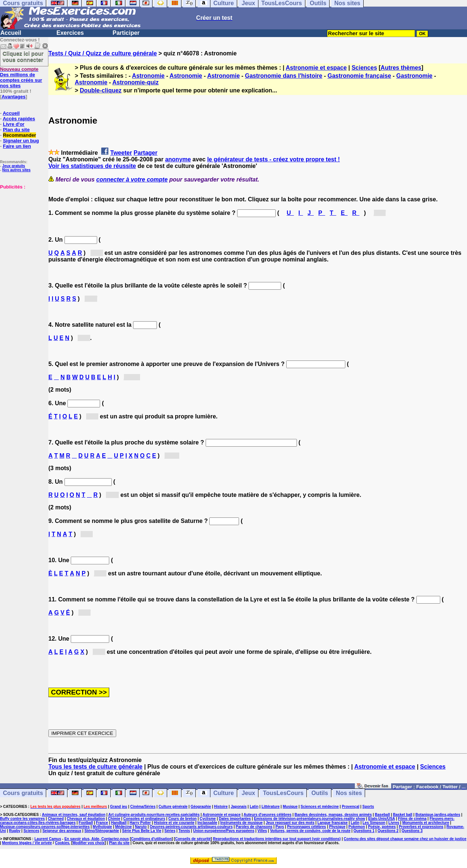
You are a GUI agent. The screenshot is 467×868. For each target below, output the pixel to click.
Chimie (114, 819)
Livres (394, 823)
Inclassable (207, 823)
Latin (254, 807)
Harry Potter (140, 823)
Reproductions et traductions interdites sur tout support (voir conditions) (277, 839)
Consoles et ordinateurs (144, 819)
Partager (146, 153)
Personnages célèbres (306, 827)
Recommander (19, 135)
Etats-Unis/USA (381, 819)
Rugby (14, 831)
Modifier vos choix (89, 843)
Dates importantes (235, 819)
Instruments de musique (242, 823)
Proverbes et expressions (421, 827)
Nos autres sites (16, 170)
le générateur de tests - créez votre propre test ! (273, 159)
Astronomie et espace (316, 68)
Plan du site (16, 130)
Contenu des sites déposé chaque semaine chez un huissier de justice (405, 839)
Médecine (124, 827)
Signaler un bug (21, 141)
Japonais (238, 807)
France (102, 823)
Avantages (13, 97)
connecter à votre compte (132, 180)
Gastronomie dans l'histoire (284, 76)
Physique (337, 827)
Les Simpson (374, 823)
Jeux (248, 793)
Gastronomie (414, 76)
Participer (126, 33)
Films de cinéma (412, 819)
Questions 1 (364, 831)
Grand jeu (119, 807)
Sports (368, 807)
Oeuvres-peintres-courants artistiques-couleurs (191, 827)
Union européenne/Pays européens (224, 831)
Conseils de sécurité (193, 839)
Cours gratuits (23, 793)
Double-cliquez (101, 90)
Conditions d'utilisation (152, 839)
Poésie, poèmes (382, 827)
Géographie (201, 807)
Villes (262, 831)
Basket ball (403, 815)
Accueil (11, 33)
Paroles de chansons (254, 827)
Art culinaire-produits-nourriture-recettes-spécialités (154, 815)
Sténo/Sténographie (102, 831)
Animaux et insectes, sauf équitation (73, 815)
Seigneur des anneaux (62, 831)
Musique (290, 807)
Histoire (221, 807)
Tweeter (121, 153)
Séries (170, 831)
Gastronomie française (359, 76)
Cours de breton (182, 819)
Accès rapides (19, 119)
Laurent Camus (48, 839)
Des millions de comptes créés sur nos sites (21, 77)
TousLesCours (283, 793)
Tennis (184, 831)
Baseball (383, 815)
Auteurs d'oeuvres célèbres (267, 815)
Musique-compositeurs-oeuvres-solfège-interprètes (45, 827)
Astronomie (148, 76)
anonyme (178, 159)
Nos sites (349, 793)
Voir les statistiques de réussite (92, 166)
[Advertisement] (22, 226)
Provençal (350, 807)
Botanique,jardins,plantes (438, 815)
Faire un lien (17, 146)
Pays (280, 827)
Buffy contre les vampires (22, 819)
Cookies (62, 843)
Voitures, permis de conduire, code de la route (310, 831)
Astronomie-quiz (136, 82)
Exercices (70, 33)
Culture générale (173, 807)
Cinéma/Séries (143, 807)
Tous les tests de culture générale (95, 767)
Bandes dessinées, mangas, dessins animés (333, 815)
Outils (320, 793)
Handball (119, 823)
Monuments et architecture (426, 823)
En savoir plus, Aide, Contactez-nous (97, 839)
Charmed (56, 819)
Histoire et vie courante (174, 823)
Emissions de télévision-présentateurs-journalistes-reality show (310, 819)
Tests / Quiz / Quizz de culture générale (103, 53)
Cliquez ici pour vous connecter (23, 56)
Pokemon (357, 827)
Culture (224, 793)
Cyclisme (208, 819)
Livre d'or (14, 124)
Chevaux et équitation (86, 819)
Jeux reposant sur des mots (290, 823)
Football (86, 823)
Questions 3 (412, 831)
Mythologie (102, 827)
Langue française (332, 823)
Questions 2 (388, 831)
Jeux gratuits (14, 166)
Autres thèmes (401, 68)
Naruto (141, 827)
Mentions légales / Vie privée (27, 843)
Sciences (364, 68)
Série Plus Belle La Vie (142, 831)
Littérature (270, 807)
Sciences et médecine (320, 807)
